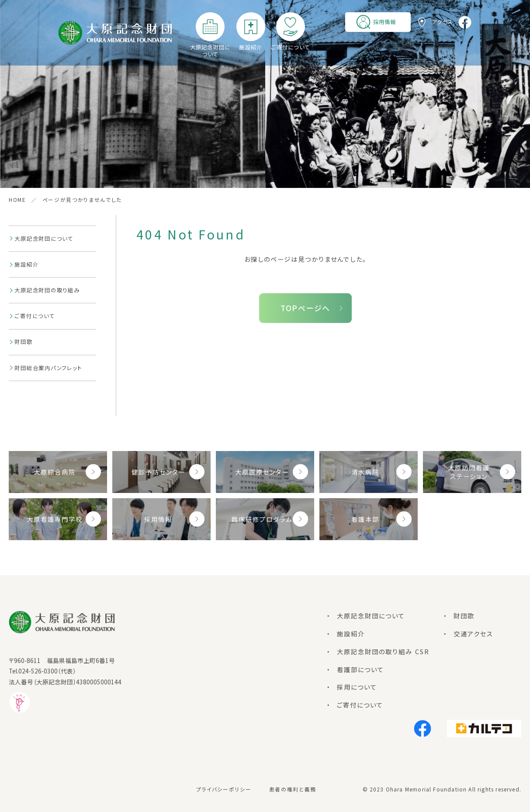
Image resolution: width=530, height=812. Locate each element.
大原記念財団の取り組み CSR (383, 651)
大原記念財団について (210, 50)
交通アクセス (473, 633)
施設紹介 (251, 47)
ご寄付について (290, 47)
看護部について (360, 669)
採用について (357, 687)
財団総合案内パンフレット (48, 368)
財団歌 (23, 342)
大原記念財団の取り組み (47, 290)
